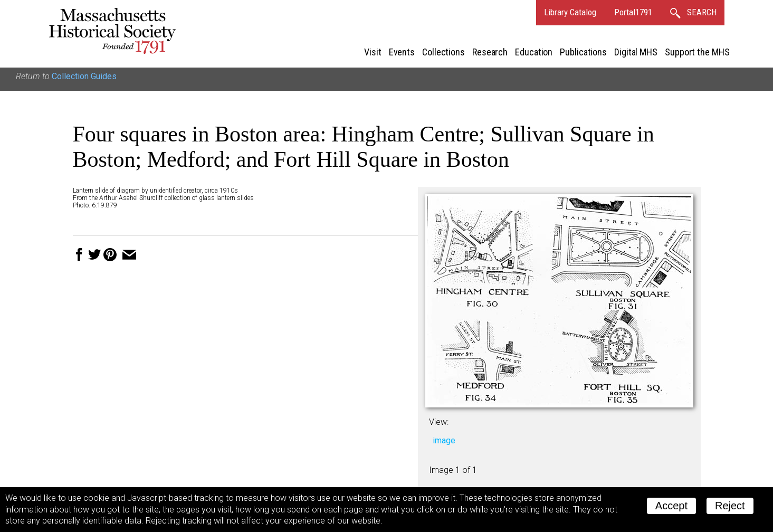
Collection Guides (84, 76)
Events (402, 52)
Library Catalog (570, 12)
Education (534, 52)
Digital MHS (636, 52)
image (444, 440)
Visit (373, 52)
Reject (730, 506)
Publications (583, 52)
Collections (443, 52)
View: (439, 422)
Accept (671, 506)
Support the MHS (697, 52)
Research (490, 52)
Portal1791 (633, 12)
